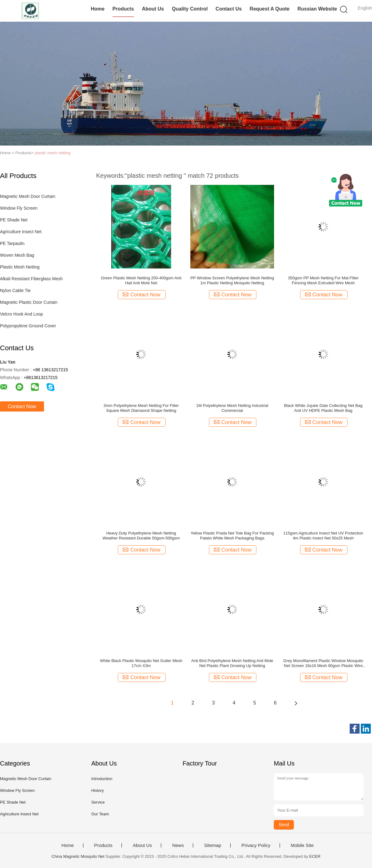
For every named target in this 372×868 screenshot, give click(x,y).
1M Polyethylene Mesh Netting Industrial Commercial (232, 408)
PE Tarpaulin (12, 243)
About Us (153, 9)
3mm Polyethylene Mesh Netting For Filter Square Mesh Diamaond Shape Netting (141, 408)
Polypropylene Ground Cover (28, 326)
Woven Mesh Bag (17, 255)
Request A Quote (270, 9)
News (178, 845)
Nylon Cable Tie (15, 290)
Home (98, 9)
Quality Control (190, 9)
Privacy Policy (256, 845)
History (97, 790)
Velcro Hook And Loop (22, 314)
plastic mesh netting (53, 153)
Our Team (100, 814)
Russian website (317, 9)
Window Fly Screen (19, 208)
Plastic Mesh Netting (20, 267)
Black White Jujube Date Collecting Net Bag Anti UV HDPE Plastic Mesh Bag (323, 408)
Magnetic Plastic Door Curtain (29, 302)
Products (123, 9)
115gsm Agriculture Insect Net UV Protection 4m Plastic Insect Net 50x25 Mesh (323, 536)
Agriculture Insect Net (21, 232)
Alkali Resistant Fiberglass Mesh (31, 279)
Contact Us (228, 9)
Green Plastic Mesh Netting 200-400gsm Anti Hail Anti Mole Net (141, 280)
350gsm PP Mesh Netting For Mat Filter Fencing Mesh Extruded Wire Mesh (323, 280)
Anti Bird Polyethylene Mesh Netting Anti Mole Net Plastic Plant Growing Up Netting (232, 663)
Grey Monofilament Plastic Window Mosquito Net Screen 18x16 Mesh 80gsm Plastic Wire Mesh (323, 663)
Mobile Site (302, 845)
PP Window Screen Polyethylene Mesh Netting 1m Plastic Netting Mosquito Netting (232, 280)
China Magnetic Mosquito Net (78, 856)
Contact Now (22, 406)
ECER (315, 856)
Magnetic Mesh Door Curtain (28, 196)
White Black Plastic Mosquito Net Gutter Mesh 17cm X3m (141, 663)
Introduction (102, 779)
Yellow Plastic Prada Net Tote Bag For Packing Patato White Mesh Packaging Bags (232, 536)
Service (98, 802)
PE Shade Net (14, 220)
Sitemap (213, 845)
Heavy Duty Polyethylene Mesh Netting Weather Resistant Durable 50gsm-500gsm (141, 536)
